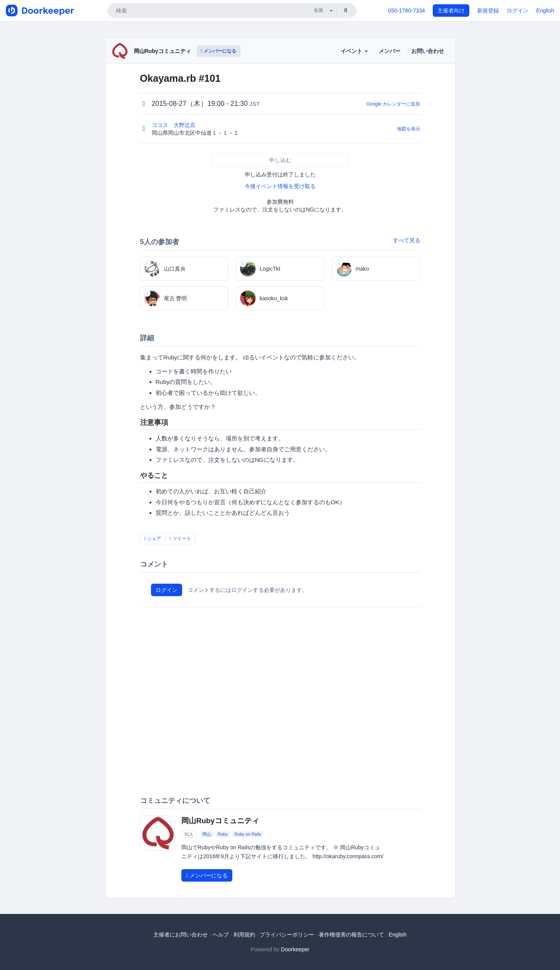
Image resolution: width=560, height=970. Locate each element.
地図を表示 (409, 129)
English (545, 11)
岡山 (207, 834)
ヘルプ (221, 935)
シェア (153, 539)
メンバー (390, 51)
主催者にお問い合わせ (181, 935)
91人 (189, 834)
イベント (354, 51)
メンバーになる (219, 51)
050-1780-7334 (406, 11)
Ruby (223, 834)
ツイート (180, 539)
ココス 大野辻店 (174, 125)
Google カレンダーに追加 (393, 104)
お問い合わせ (428, 51)
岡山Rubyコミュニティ (162, 51)
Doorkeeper (295, 949)
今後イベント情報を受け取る (280, 186)
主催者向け (451, 11)
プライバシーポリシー (287, 935)
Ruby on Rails (248, 834)
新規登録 (488, 11)
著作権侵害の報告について (351, 935)
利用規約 (244, 935)
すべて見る (407, 240)
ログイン (518, 11)
